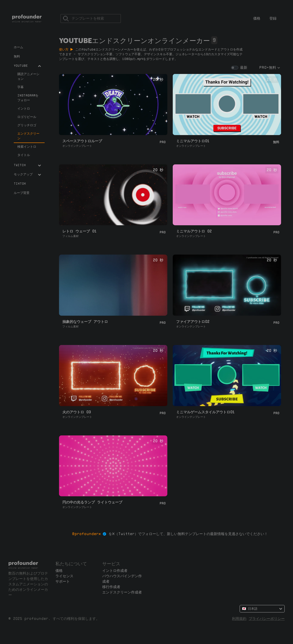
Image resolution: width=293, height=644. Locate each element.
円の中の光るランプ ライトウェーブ (92, 502)
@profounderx (86, 534)
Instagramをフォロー (28, 98)
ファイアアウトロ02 (193, 322)
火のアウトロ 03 (77, 412)
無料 (17, 56)
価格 (257, 18)
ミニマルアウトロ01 (193, 141)
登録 (273, 18)
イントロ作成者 (115, 571)
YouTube (27, 66)
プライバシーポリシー (267, 619)
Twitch (27, 165)
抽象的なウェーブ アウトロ (85, 322)
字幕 (20, 87)
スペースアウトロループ (82, 141)
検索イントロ (27, 147)
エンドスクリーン (28, 136)
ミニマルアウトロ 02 (194, 231)
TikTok (20, 184)
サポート (63, 581)
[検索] (91, 18)
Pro (162, 142)
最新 (244, 68)
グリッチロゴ (27, 125)
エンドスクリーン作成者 (122, 592)
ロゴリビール (27, 117)
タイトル (24, 155)
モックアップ (27, 174)
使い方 (66, 49)
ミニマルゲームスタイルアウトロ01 (205, 412)
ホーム (18, 47)
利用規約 (239, 619)
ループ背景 (22, 193)
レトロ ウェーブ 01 (79, 231)
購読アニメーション (28, 76)
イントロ (24, 108)
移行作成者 (111, 587)
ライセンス (64, 576)
